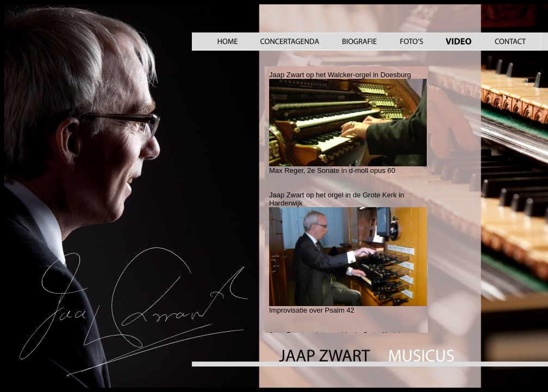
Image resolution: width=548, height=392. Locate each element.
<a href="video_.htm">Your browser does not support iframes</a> (346, 200)
